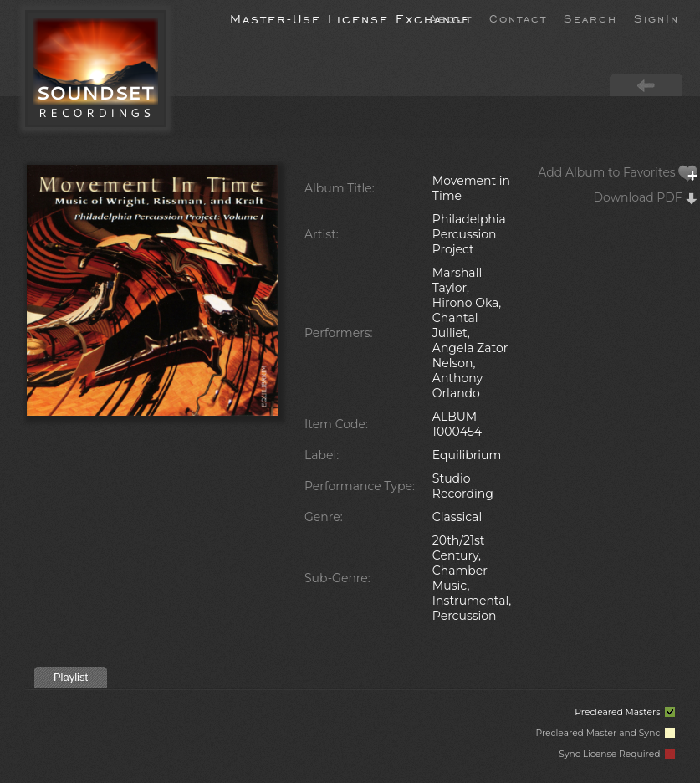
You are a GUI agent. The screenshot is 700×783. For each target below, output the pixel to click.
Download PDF (646, 197)
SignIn (657, 18)
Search (590, 18)
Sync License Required (617, 754)
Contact (518, 18)
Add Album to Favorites (618, 172)
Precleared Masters (625, 712)
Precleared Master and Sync (605, 733)
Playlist (71, 677)
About (451, 18)
